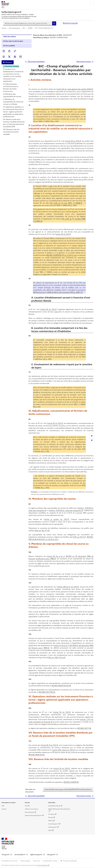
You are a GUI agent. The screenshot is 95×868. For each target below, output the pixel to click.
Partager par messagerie (21, 57)
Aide (3, 806)
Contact (4, 809)
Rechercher (54, 23)
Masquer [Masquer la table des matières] (9, 62)
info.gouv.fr (6, 855)
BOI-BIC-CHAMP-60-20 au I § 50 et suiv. (62, 255)
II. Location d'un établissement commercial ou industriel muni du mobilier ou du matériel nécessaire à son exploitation (13, 75)
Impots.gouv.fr (53, 827)
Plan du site (37, 861)
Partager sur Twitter (9, 57)
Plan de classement (15, 28)
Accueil (4, 28)
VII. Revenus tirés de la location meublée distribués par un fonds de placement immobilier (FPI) (14, 123)
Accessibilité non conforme (10, 861)
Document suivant (84, 61)
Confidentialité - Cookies (50, 861)
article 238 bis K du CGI (67, 587)
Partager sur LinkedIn (15, 57)
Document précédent (36, 61)
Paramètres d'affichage (70, 861)
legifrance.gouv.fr (36, 855)
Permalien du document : (30, 791)
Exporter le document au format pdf (4, 51)
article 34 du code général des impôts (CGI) (74, 89)
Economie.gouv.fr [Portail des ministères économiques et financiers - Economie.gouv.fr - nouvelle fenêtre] (53, 824)
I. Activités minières (11, 66)
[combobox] (28, 23)
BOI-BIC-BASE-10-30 (37, 755)
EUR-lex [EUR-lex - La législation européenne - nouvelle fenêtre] (51, 821)
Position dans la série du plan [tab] (13, 41)
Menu (92, 3)
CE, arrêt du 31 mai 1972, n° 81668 (65, 203)
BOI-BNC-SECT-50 (84, 728)
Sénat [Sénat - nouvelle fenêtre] (50, 830)
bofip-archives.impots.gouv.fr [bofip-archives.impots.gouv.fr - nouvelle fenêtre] (33, 815)
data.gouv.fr (52, 855)
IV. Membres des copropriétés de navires (12, 95)
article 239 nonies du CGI (63, 750)
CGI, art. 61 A (79, 537)
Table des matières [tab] (10, 37)
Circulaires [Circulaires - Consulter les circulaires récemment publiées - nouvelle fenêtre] (51, 814)
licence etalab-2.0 (42, 865)
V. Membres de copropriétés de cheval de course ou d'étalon (13, 102)
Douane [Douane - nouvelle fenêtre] (51, 817)
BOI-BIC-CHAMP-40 (71, 782)
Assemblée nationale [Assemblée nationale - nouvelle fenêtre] (54, 806)
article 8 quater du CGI (56, 519)
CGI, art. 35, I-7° (41, 531)
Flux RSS (27, 806)
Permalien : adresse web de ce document (15, 51)
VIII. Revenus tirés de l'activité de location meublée (11, 132)
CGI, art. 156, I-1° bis (55, 658)
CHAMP (30, 28)
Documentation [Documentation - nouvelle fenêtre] (30, 812)
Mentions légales (26, 861)
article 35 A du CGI (49, 745)
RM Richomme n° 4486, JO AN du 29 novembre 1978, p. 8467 (57, 292)
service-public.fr (20, 855)
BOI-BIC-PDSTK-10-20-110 (61, 686)
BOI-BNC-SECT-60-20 (47, 692)
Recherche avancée (70, 23)
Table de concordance (31, 809)
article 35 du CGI (72, 141)
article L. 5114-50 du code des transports (65, 510)
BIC (24, 28)
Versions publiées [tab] (9, 46)
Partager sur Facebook (4, 57)
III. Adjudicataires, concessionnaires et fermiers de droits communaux (11, 88)
